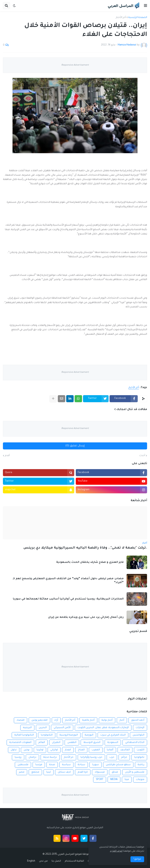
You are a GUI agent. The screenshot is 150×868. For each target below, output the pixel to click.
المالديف (125, 750)
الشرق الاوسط (92, 743)
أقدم (7, 456)
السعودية (113, 743)
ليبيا (49, 772)
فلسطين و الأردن (135, 772)
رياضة (141, 765)
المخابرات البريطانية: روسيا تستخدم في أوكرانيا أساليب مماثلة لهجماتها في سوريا (68, 599)
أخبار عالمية (88, 720)
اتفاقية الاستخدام (74, 861)
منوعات (140, 780)
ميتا (127, 780)
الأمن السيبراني (62, 728)
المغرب (96, 750)
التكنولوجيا (47, 735)
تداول (14, 750)
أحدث (142, 456)
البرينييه (27, 728)
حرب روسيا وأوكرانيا (91, 757)
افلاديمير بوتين (39, 720)
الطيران (56, 743)
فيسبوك (100, 772)
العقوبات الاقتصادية (20, 743)
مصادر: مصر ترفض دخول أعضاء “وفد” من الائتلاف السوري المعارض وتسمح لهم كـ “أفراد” (68, 581)
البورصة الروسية (69, 735)
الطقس (72, 743)
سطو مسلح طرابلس (118, 765)
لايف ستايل (64, 772)
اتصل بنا (56, 861)
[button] (146, 6)
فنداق (115, 772)
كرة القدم (83, 772)
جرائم (124, 757)
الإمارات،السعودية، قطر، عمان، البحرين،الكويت (103, 728)
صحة (52, 765)
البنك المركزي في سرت (113, 735)
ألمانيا (110, 750)
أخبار (122, 720)
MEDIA (114, 780)
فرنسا (39, 765)
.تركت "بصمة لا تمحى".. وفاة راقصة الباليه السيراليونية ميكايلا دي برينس (85, 548)
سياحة (81, 765)
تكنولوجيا (139, 757)
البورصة (89, 735)
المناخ (81, 750)
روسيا (18, 757)
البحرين (43, 728)
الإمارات (140, 728)
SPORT (100, 780)
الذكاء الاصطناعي (135, 743)
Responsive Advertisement (75, 65)
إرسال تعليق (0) (75, 446)
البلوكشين (138, 735)
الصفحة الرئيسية (138, 18)
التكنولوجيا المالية (24, 735)
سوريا (96, 765)
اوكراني (54, 750)
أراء (56, 720)
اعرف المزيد (116, 851)
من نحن (43, 861)
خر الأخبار (69, 757)
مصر (22, 772)
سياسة (66, 765)
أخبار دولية (107, 720)
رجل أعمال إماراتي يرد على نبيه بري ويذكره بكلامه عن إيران (86, 617)
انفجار (68, 750)
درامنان (32, 757)
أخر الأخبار (121, 18)
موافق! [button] (137, 859)
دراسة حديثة (50, 757)
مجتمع (35, 772)
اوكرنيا (40, 750)
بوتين (27, 750)
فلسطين (23, 765)
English (31, 861)
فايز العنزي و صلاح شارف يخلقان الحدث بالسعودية (90, 562)
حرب (112, 757)
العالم (42, 743)
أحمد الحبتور (138, 720)
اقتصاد (21, 720)
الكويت (141, 750)
